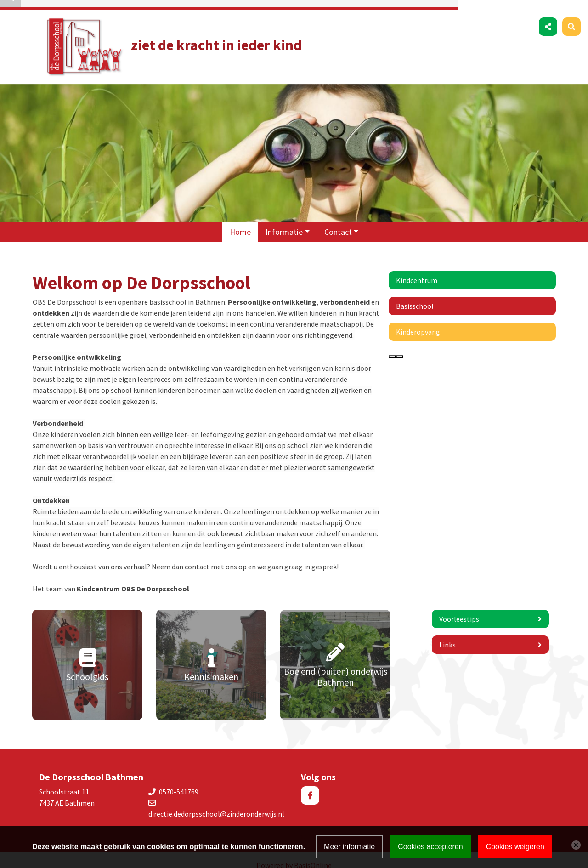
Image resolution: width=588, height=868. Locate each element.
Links (447, 635)
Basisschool (415, 296)
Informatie (284, 222)
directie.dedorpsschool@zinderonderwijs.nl (216, 804)
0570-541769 (179, 782)
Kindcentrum (417, 270)
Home (240, 222)
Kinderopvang (418, 322)
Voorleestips (459, 609)
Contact (338, 222)
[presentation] (392, 346)
